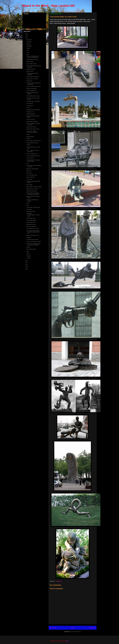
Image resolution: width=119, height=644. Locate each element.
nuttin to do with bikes (31, 88)
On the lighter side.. (31, 218)
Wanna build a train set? (32, 60)
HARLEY (28, 139)
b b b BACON (30, 103)
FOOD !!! (28, 145)
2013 (27, 38)
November (29, 42)
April (28, 252)
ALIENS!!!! (29, 237)
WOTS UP (29, 171)
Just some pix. (30, 106)
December (29, 40)
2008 (27, 269)
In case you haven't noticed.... (33, 156)
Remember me (30, 112)
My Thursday (29, 185)
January (29, 258)
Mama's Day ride (30, 177)
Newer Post (53, 628)
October (29, 44)
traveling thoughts (31, 114)
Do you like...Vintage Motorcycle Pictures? (32, 132)
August (28, 48)
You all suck (29, 179)
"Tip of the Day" (30, 158)
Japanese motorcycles (32, 191)
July (28, 50)
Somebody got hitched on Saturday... (32, 74)
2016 (27, 34)
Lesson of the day (31, 119)
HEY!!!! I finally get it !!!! (32, 154)
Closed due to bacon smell (33, 129)
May (28, 54)
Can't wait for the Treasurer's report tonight (33, 161)
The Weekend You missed (33, 229)
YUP (27, 163)
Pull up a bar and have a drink (33, 141)
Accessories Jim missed (32, 79)
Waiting (28, 247)
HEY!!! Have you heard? (32, 189)
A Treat (28, 108)
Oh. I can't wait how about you (33, 86)
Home (73, 628)
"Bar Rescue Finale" (31, 249)
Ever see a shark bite (31, 227)
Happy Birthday (30, 137)
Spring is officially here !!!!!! (33, 235)
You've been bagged (31, 220)
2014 (27, 36)
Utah (27, 205)
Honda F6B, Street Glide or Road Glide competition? (33, 194)
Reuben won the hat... (32, 127)
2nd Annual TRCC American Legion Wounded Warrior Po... (33, 232)
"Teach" (28, 134)
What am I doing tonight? (32, 169)
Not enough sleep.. (31, 211)
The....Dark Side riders (32, 175)
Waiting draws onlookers (32, 121)
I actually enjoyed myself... (33, 240)
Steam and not (30, 71)
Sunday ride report (31, 222)
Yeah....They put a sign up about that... (33, 151)
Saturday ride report (31, 224)
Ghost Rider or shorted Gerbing (34, 187)
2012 (27, 261)
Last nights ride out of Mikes (33, 101)
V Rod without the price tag (33, 96)
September (29, 46)
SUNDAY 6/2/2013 (31, 69)
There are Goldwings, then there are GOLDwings (33, 57)
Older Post (93, 628)
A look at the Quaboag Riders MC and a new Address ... (33, 244)
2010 (27, 265)
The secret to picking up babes (34, 242)
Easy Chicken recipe (31, 64)
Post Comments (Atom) (76, 632)
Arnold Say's (29, 81)
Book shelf (29, 173)
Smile (28, 203)
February (29, 256)
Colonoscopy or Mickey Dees (33, 207)
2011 (27, 263)
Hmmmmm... (29, 209)
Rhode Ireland (30, 62)
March (28, 254)
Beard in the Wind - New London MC (49, 6)
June (28, 52)
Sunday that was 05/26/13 (33, 77)
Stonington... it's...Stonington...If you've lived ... (33, 215)
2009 (27, 267)
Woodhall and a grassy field (33, 110)
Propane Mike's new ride (32, 143)
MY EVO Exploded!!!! (31, 90)
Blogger (67, 641)
